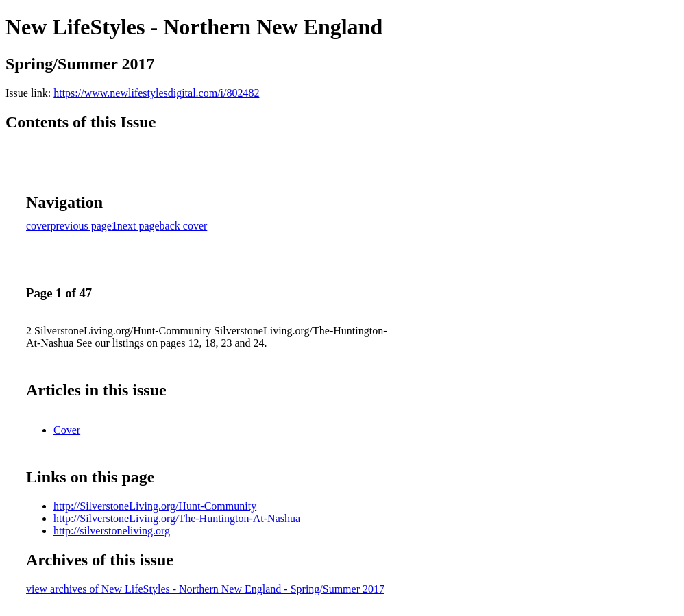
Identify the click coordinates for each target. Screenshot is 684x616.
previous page (81, 226)
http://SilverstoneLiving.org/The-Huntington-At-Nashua (177, 518)
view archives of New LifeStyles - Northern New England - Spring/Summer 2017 (205, 589)
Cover (67, 430)
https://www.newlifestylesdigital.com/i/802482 (156, 93)
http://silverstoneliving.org (112, 531)
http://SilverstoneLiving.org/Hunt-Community (155, 506)
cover (38, 226)
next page (138, 226)
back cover (184, 226)
